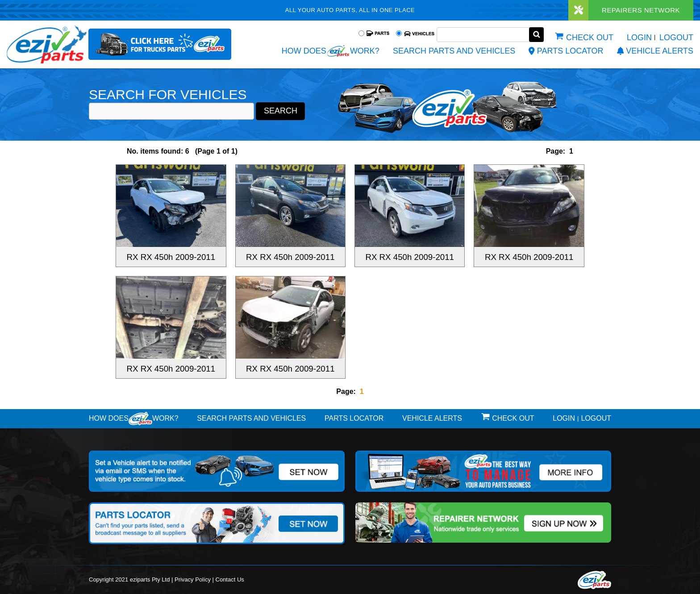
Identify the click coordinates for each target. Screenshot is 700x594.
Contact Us (230, 578)
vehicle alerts (655, 51)
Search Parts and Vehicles (454, 51)
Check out (590, 38)
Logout (676, 38)
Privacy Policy (193, 578)
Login (639, 38)
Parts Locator (566, 51)
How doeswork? (134, 418)
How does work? (331, 51)
